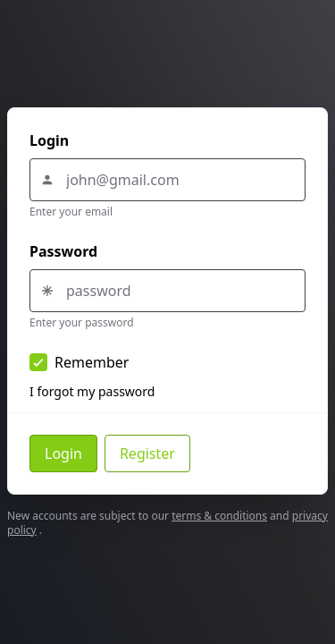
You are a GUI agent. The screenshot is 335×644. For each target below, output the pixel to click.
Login (49, 140)
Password (63, 251)
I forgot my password (92, 391)
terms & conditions (219, 516)
